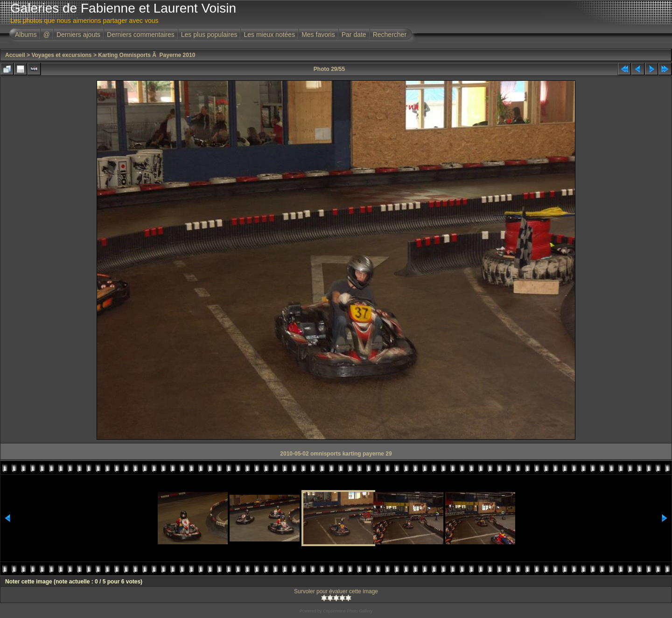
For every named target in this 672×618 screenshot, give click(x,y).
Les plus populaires (209, 35)
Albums (26, 35)
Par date (354, 35)
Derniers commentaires (141, 35)
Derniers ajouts (78, 35)
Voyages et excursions (61, 55)
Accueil (15, 55)
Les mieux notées (269, 35)
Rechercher (390, 35)
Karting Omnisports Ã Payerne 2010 (147, 55)
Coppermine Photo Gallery (348, 611)
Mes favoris (318, 35)
